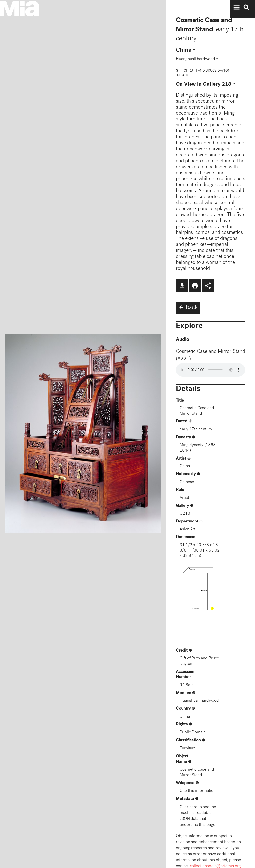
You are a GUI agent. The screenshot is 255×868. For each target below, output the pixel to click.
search (246, 8)
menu (236, 8)
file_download (182, 286)
